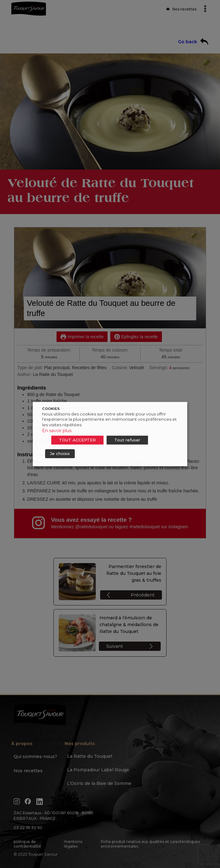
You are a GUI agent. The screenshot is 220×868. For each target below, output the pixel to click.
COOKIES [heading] (51, 409)
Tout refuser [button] (127, 440)
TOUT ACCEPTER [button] (77, 440)
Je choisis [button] (60, 453)
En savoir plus (57, 431)
